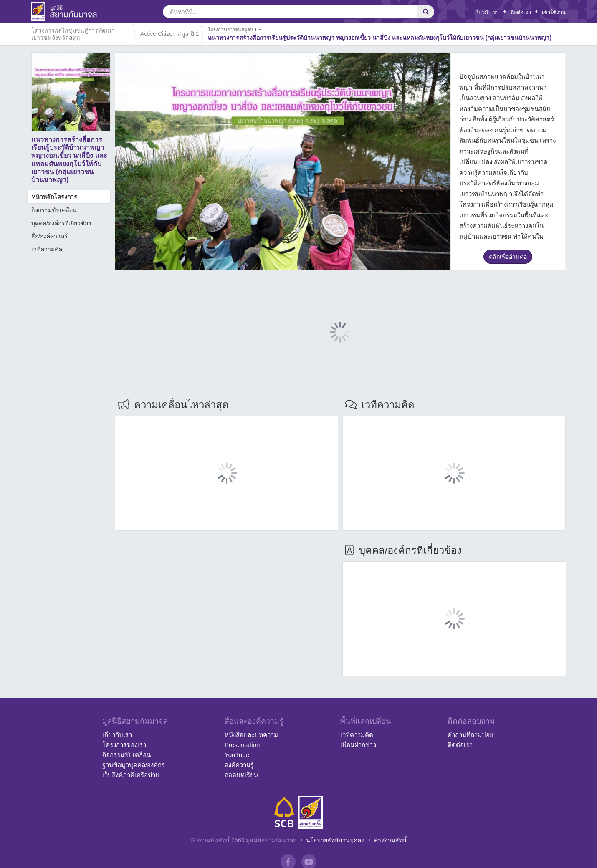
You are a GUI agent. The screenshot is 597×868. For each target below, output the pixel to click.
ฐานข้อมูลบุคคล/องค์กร (134, 765)
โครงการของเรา (124, 745)
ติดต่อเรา (521, 12)
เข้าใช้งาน (554, 12)
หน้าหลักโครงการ (54, 197)
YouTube (237, 755)
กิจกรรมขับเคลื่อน (54, 210)
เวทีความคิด (47, 249)
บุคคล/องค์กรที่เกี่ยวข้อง (61, 223)
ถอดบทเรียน (241, 775)
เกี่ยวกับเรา (486, 12)
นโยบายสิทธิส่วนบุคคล (335, 840)
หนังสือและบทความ (251, 735)
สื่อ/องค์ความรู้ (49, 236)
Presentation (242, 745)
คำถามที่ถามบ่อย (471, 735)
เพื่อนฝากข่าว (358, 745)
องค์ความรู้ (239, 765)
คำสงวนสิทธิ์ (390, 840)
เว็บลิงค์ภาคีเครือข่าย (131, 775)
